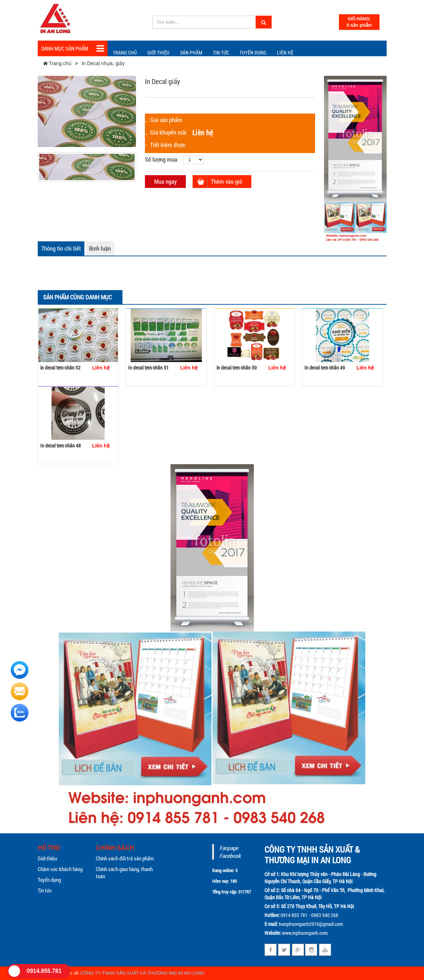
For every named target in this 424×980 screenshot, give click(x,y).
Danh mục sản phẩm (73, 49)
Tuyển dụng (253, 53)
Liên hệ (285, 53)
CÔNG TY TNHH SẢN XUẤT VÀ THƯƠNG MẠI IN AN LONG (142, 973)
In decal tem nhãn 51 (148, 368)
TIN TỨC (221, 53)
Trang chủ (125, 53)
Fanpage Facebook (230, 852)
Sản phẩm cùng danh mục (77, 297)
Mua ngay (165, 181)
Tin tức (45, 890)
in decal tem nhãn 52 (60, 368)
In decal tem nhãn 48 (61, 446)
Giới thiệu (158, 53)
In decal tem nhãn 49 (325, 368)
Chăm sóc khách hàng (60, 869)
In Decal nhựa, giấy (103, 63)
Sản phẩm (191, 53)
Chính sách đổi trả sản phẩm (125, 858)
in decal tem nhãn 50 (237, 368)
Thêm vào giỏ (226, 181)
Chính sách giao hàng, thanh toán (124, 872)
